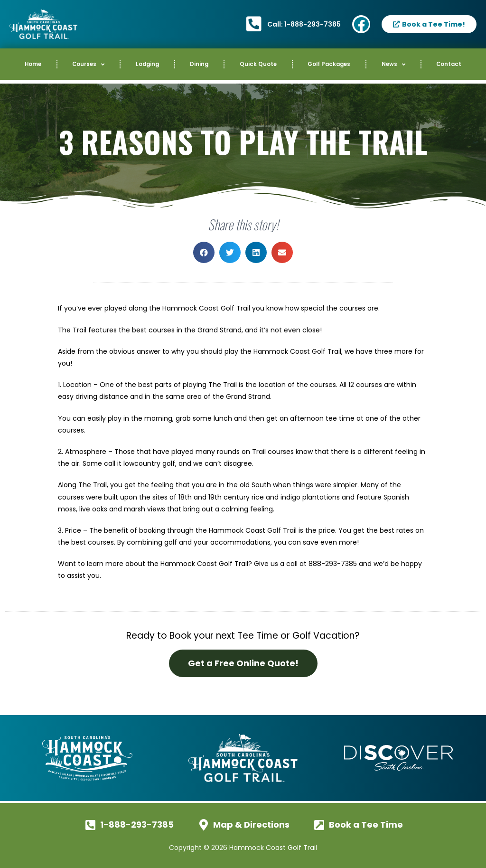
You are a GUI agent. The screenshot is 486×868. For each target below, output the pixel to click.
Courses (88, 65)
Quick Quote (258, 64)
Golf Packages (329, 64)
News (393, 65)
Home (33, 64)
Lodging (147, 64)
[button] (204, 252)
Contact (449, 64)
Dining (199, 64)
